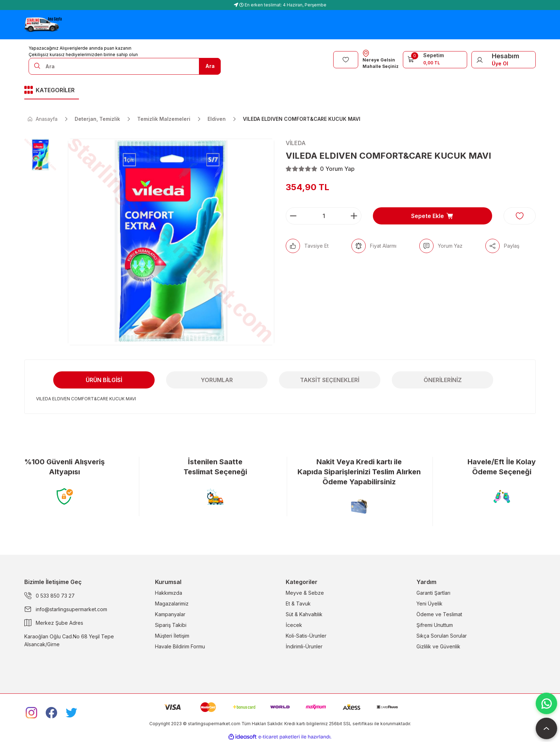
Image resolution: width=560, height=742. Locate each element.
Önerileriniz (443, 380)
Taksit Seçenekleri (330, 380)
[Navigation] (52, 91)
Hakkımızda (169, 593)
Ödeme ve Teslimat (439, 614)
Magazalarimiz (172, 604)
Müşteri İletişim (172, 636)
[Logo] (43, 25)
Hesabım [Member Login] (506, 56)
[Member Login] (480, 60)
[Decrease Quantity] (293, 216)
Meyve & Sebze (305, 593)
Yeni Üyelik (429, 604)
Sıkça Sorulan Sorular (442, 636)
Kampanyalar (170, 614)
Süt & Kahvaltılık (304, 614)
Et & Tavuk (298, 604)
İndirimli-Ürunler (304, 646)
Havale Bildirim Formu (180, 646)
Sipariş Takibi (171, 625)
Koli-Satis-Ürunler (306, 636)
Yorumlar (217, 380)
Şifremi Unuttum (435, 625)
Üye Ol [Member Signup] (500, 63)
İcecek (294, 625)
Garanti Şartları (433, 593)
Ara (210, 66)
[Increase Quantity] (354, 216)
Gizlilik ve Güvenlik (438, 646)
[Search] (125, 66)
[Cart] (435, 59)
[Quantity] (324, 216)
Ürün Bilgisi (104, 380)
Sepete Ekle (432, 216)
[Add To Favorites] (520, 216)
